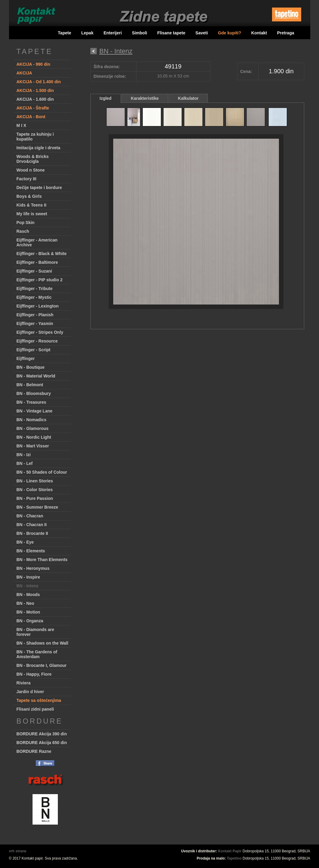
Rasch (23, 231)
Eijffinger (26, 358)
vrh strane (18, 851)
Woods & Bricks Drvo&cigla (33, 159)
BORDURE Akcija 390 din (42, 734)
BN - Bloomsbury (34, 393)
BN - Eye (25, 542)
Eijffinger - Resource (37, 341)
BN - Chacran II (32, 525)
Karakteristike (145, 98)
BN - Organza (30, 621)
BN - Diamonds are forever (35, 632)
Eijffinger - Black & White (42, 254)
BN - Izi (24, 455)
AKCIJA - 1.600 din (35, 99)
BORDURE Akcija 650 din (42, 743)
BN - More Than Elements (42, 560)
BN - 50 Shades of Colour (42, 472)
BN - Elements (31, 551)
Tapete (64, 33)
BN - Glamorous (33, 428)
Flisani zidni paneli (35, 709)
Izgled (106, 98)
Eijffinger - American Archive (37, 242)
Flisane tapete (171, 33)
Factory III (27, 179)
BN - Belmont (30, 385)
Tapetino (234, 858)
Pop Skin (26, 223)
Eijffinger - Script (34, 350)
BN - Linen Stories (35, 481)
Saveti (202, 33)
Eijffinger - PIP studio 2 (40, 280)
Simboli (140, 33)
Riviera (24, 683)
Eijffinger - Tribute (35, 289)
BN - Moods (28, 595)
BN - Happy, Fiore (34, 674)
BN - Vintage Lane (35, 411)
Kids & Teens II (31, 205)
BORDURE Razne (34, 751)
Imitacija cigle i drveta (39, 148)
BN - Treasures (31, 402)
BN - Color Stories (35, 490)
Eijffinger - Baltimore (37, 262)
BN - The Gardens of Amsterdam (37, 654)
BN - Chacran (30, 516)
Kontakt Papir (230, 851)
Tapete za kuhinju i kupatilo (35, 137)
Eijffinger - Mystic (34, 297)
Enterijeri (113, 33)
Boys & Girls (29, 196)
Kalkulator (188, 98)
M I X (22, 125)
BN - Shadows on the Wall (42, 643)
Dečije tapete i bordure (39, 188)
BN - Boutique (31, 367)
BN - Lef (25, 463)
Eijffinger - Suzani (34, 271)
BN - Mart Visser (33, 446)
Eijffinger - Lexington (38, 306)
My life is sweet (32, 214)
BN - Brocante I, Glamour (42, 665)
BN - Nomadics (32, 420)
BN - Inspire (28, 577)
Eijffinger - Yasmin (35, 324)
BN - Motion (28, 612)
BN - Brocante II (32, 533)
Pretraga (286, 33)
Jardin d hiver (30, 692)
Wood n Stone (31, 170)
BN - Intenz (28, 586)
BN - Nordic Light (34, 437)
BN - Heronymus (33, 568)
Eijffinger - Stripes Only (40, 332)
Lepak (87, 33)
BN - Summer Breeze (38, 507)
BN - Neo (25, 603)
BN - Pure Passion (35, 498)
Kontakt (259, 33)
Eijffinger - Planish (35, 315)
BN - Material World (36, 376)
